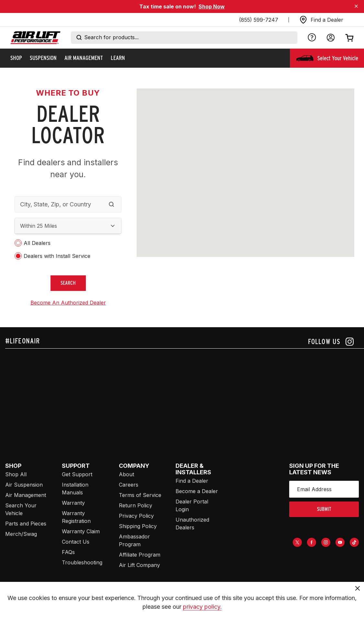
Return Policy (136, 505)
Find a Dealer (192, 481)
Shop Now (212, 6)
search (68, 283)
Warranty (73, 503)
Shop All (16, 474)
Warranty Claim (81, 531)
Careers (129, 485)
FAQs (68, 552)
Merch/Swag (21, 534)
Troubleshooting (82, 562)
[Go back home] (35, 38)
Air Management (26, 495)
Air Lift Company (139, 565)
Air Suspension (24, 485)
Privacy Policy (136, 516)
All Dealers (37, 243)
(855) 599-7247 (259, 20)
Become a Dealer (197, 491)
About (126, 474)
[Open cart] (349, 38)
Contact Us (76, 542)
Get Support (77, 474)
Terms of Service (140, 495)
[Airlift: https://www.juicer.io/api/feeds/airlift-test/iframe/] (185, 398)
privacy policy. (202, 607)
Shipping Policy (138, 526)
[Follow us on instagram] (331, 342)
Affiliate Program (140, 555)
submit (324, 509)
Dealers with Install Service (57, 256)
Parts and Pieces (26, 524)
